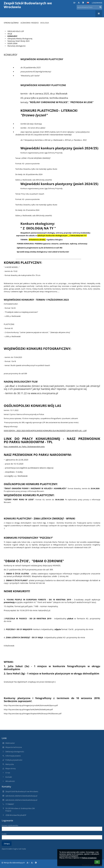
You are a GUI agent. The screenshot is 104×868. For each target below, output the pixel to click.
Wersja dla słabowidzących (13, 863)
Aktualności (10, 781)
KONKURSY (12, 36)
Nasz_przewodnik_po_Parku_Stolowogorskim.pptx (24, 447)
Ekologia (45, 23)
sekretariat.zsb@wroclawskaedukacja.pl (21, 796)
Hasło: (4, 834)
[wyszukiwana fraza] (89, 7)
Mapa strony (11, 768)
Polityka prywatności (14, 760)
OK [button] (97, 862)
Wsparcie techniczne (14, 747)
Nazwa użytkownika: (10, 825)
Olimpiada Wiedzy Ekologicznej (20, 39)
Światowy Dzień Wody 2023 (18, 41)
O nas (8, 773)
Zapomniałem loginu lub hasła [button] (14, 849)
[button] (88, 3)
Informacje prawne (13, 756)
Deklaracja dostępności (15, 752)
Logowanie (97, 3)
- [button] (79, 3)
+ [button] (75, 3)
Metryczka (10, 764)
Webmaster (10, 743)
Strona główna (11, 23)
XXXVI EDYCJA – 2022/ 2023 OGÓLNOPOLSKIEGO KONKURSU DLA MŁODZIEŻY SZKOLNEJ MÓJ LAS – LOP (45, 431)
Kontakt (9, 777)
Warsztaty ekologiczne (16, 46)
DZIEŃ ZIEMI (12, 43)
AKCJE (10, 34)
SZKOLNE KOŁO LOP (16, 31)
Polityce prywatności (89, 858)
